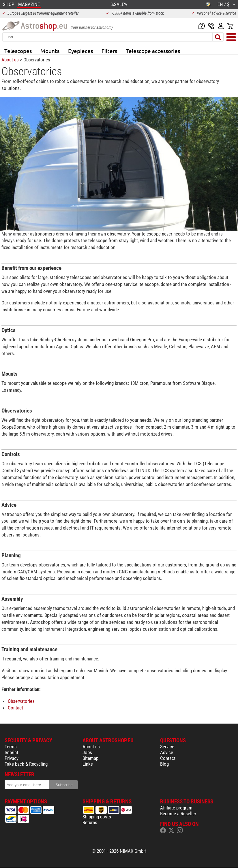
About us (10, 60)
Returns (90, 822)
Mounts (50, 51)
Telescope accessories (153, 51)
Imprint (11, 752)
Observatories (21, 701)
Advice (167, 752)
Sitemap (90, 758)
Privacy (12, 758)
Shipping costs (97, 817)
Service (167, 747)
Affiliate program (176, 808)
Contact (15, 708)
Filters (109, 51)
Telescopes (18, 51)
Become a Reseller (178, 814)
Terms (11, 747)
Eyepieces (80, 51)
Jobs (87, 752)
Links (88, 764)
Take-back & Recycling (26, 764)
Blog (164, 764)
